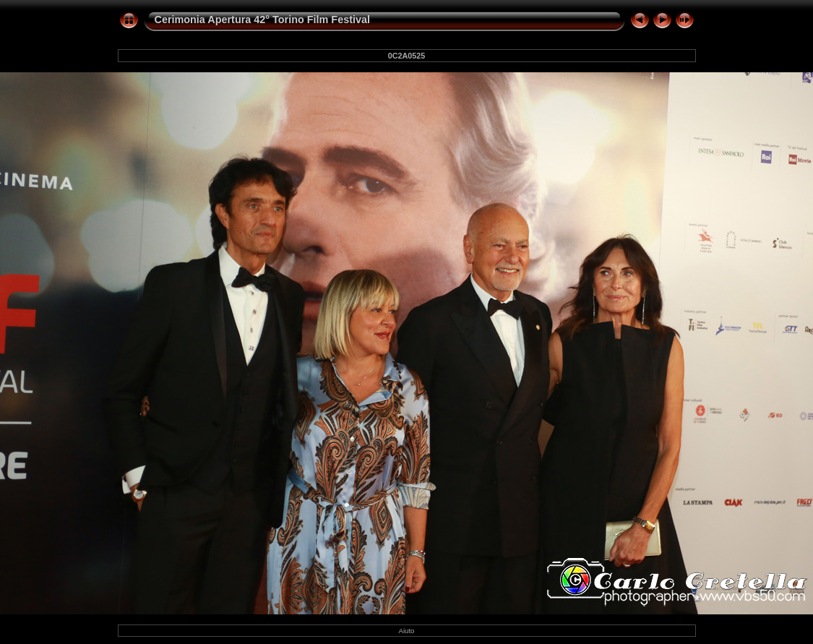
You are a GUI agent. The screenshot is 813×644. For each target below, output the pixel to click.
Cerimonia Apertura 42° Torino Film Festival (262, 20)
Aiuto (407, 631)
